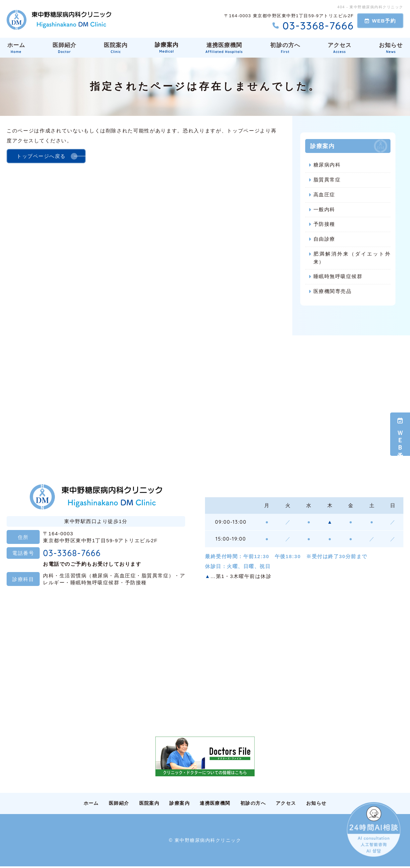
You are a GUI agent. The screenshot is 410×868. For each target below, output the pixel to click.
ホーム (16, 48)
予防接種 (324, 225)
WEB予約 (380, 21)
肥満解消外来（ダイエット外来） (352, 258)
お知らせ (327, 804)
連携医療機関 (225, 48)
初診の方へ (286, 48)
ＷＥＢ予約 (400, 434)
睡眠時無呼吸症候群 (338, 277)
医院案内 (115, 48)
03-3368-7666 (77, 554)
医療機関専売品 (333, 292)
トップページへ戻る (41, 156)
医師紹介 (64, 48)
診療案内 (166, 48)
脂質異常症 (327, 180)
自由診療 (324, 240)
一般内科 (324, 210)
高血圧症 (324, 195)
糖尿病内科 (327, 165)
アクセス (340, 48)
